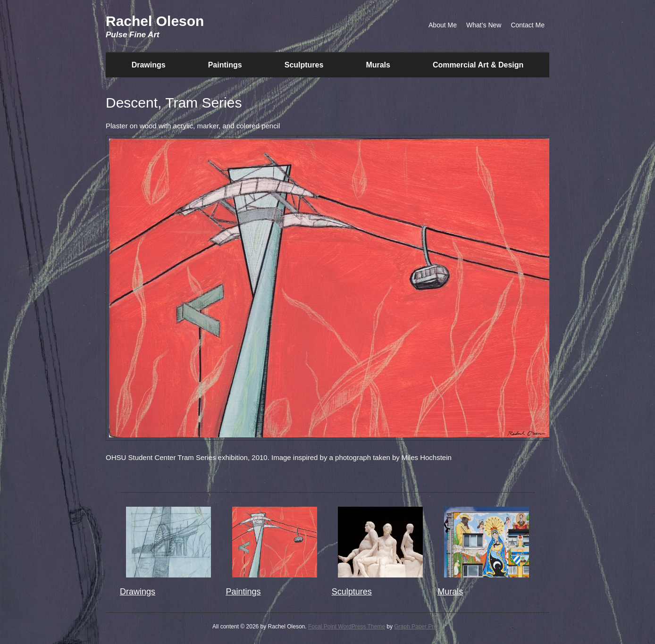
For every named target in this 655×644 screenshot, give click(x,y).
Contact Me (528, 25)
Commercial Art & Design (478, 65)
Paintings (225, 65)
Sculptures (304, 65)
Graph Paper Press (418, 627)
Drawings (149, 65)
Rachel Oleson (155, 21)
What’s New (484, 25)
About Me (443, 25)
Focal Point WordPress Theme (347, 627)
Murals (378, 65)
